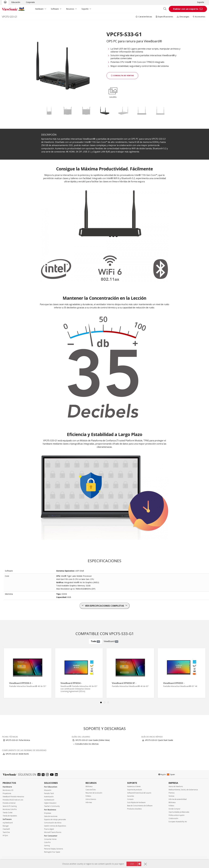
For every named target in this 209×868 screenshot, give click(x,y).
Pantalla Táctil (49, 793)
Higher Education (50, 803)
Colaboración (173, 818)
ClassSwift (6, 829)
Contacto (130, 799)
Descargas (183, 17)
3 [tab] (108, 703)
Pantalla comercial (9, 803)
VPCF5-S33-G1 (10, 17)
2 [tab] (104, 703)
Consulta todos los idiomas (87, 744)
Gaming (47, 846)
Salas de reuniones (51, 816)
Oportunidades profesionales (179, 812)
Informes (89, 802)
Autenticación (49, 797)
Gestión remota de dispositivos (55, 826)
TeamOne (6, 832)
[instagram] (48, 775)
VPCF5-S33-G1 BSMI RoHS (17, 754)
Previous (7, 670)
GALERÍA (113, 92)
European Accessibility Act (178, 822)
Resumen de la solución (94, 793)
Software (55, 9)
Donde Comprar (174, 809)
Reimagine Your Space (52, 852)
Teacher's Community (52, 806)
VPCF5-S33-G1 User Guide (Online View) (93, 740)
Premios (172, 793)
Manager (6, 826)
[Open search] (166, 9)
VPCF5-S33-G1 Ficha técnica (18, 740)
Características (144, 17)
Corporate (30, 2)
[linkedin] (57, 775)
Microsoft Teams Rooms (53, 832)
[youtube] (52, 775)
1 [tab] (101, 703)
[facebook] (40, 775)
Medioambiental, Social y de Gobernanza (183, 790)
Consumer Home (50, 839)
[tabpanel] (28, 673)
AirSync (5, 835)
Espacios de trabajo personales (55, 819)
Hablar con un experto (186, 9)
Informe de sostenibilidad (178, 799)
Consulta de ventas (122, 76)
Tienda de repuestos (10, 816)
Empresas (48, 813)
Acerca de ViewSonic (176, 786)
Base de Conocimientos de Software (140, 806)
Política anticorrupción (177, 815)
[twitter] (44, 775)
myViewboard (8, 823)
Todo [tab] (95, 641)
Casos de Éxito (91, 790)
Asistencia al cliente (134, 786)
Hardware (39, 9)
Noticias (171, 796)
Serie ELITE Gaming (10, 806)
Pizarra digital (49, 829)
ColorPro (47, 842)
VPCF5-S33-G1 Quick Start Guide (159, 740)
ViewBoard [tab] (111, 641)
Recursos (70, 9)
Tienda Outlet (8, 813)
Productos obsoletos (134, 809)
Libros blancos (91, 799)
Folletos (88, 796)
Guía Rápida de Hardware (136, 802)
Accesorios (199, 17)
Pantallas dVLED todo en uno (13, 800)
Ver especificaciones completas (105, 606)
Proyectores (7, 793)
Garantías (131, 796)
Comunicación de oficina (53, 823)
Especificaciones (164, 17)
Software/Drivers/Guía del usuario (139, 793)
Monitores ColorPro (10, 809)
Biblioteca (89, 786)
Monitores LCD (8, 790)
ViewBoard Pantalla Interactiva (13, 797)
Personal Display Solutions (54, 849)
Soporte (201, 2)
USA (132, 864)
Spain (171, 774)
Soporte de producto (135, 790)
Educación (16, 2)
